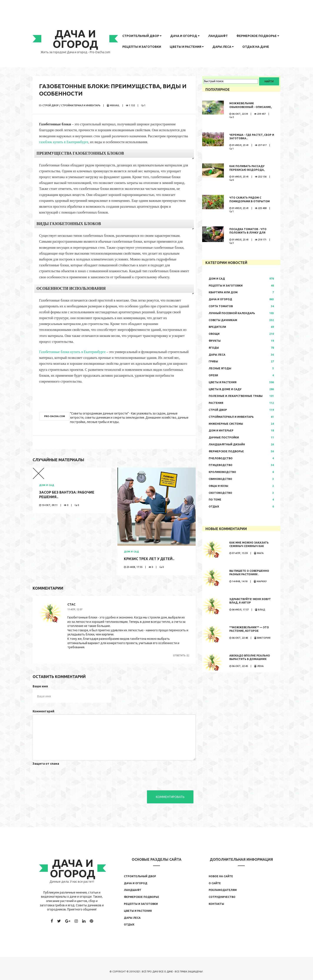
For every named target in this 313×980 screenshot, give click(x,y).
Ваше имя (40, 686)
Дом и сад (47, 485)
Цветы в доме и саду (225, 389)
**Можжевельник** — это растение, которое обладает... (249, 631)
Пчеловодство (221, 458)
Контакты (216, 904)
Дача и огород (185, 36)
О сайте (215, 883)
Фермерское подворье (258, 36)
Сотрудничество (222, 897)
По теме (215, 500)
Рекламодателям (223, 890)
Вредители (217, 327)
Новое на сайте (221, 876)
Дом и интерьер (221, 430)
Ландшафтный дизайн (227, 444)
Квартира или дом (223, 292)
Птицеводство (221, 465)
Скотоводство (220, 493)
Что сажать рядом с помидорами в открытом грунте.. (250, 201)
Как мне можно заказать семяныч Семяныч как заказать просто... (249, 546)
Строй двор (51, 105)
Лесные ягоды (220, 368)
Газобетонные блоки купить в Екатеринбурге (72, 352)
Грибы (213, 361)
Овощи (214, 334)
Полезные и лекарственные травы (236, 396)
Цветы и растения (187, 47)
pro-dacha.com (55, 416)
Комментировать (170, 797)
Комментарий (43, 711)
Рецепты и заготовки (142, 47)
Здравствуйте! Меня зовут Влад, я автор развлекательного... (250, 603)
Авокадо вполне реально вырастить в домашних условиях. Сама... (250, 659)
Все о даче (166, 972)
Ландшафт (218, 36)
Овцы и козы (218, 486)
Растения (216, 403)
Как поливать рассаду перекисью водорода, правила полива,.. (247, 170)
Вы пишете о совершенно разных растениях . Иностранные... (249, 575)
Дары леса (223, 47)
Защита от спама (46, 764)
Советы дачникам (223, 320)
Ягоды (214, 348)
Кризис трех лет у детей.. (149, 559)
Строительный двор (142, 36)
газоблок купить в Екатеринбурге (64, 142)
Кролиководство (222, 472)
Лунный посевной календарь (232, 313)
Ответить (180, 655)
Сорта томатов (221, 306)
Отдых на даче (256, 47)
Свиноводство (220, 479)
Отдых (214, 507)
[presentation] (66, 775)
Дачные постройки (224, 437)
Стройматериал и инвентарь (81, 105)
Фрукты (215, 341)
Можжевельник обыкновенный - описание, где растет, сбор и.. (251, 107)
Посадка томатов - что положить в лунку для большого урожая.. (248, 233)
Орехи (213, 375)
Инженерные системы (226, 424)
